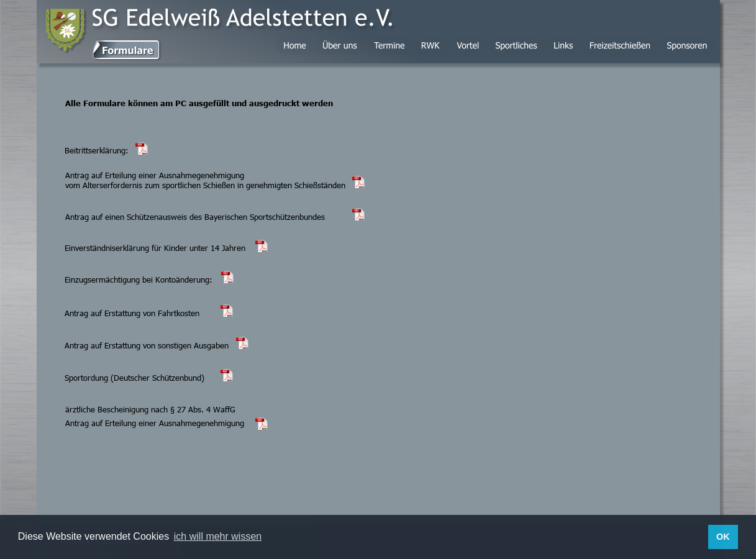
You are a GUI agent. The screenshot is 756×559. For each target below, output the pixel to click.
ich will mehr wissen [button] (218, 536)
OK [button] (723, 537)
